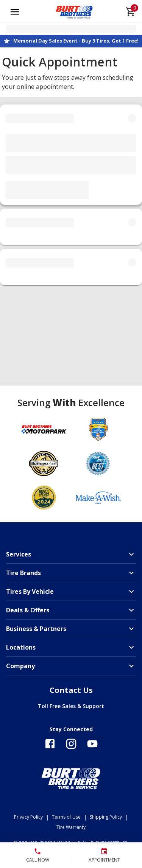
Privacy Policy (28, 817)
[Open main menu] (15, 12)
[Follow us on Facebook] (50, 744)
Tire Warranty (71, 827)
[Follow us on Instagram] (71, 744)
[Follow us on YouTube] (92, 744)
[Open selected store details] (71, 29)
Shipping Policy (106, 817)
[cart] (131, 12)
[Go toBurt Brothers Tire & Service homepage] (74, 12)
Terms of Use (66, 817)
